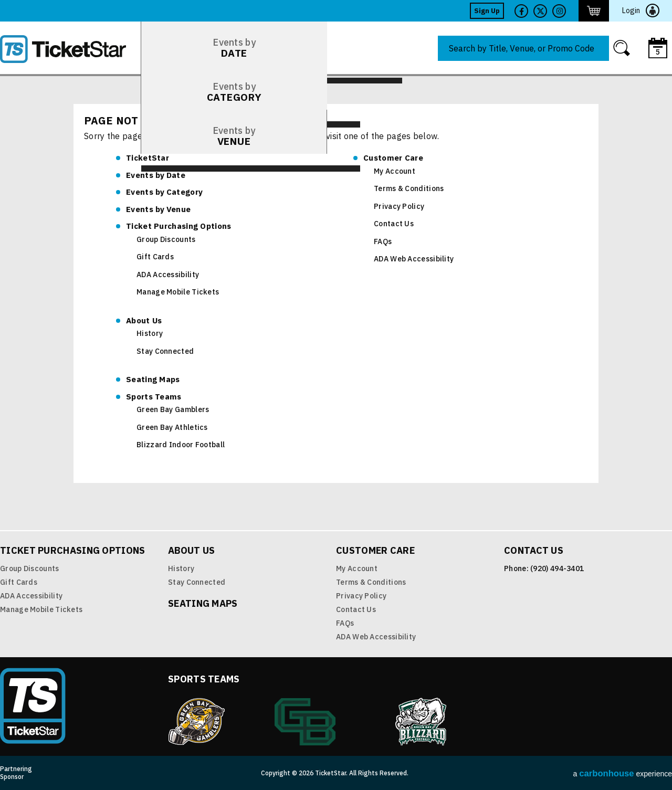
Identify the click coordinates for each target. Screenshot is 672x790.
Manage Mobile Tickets (178, 292)
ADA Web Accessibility (414, 259)
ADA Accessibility (168, 275)
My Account (395, 171)
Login (631, 10)
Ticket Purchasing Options (179, 226)
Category (164, 192)
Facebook (521, 11)
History (150, 333)
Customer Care (393, 158)
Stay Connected (165, 351)
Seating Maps (153, 379)
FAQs (383, 241)
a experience (623, 773)
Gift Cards (155, 257)
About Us (144, 320)
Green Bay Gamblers (173, 409)
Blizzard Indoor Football (181, 445)
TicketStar (70, 49)
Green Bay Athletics (172, 427)
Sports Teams (154, 397)
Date (156, 175)
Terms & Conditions (409, 188)
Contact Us (394, 224)
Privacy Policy (399, 206)
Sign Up (487, 11)
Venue (158, 209)
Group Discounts (166, 239)
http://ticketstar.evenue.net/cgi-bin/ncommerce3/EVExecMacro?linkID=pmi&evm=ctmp (594, 11)
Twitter (540, 11)
